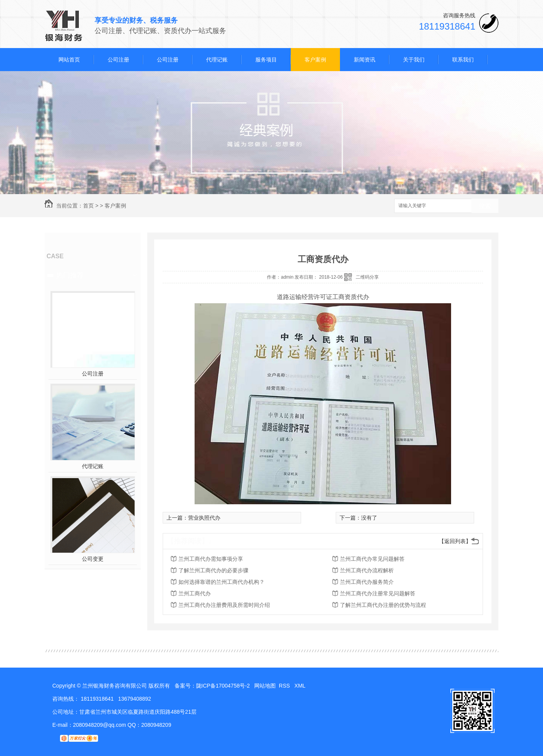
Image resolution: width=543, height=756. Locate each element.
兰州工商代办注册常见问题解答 (378, 593)
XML (301, 686)
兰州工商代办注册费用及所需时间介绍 (224, 605)
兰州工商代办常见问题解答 (372, 559)
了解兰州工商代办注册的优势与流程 (383, 605)
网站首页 (69, 60)
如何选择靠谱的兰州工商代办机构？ (222, 582)
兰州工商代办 (195, 593)
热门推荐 (70, 275)
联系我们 (463, 60)
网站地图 (265, 686)
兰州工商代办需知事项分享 (211, 559)
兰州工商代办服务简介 (367, 582)
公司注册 (118, 60)
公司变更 (93, 559)
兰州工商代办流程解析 (367, 570)
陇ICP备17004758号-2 (223, 686)
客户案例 (315, 60)
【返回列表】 (455, 541)
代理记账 (217, 60)
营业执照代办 (204, 518)
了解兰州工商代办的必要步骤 (213, 570)
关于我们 (414, 60)
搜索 (485, 206)
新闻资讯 (365, 60)
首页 (88, 206)
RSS (285, 686)
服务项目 (266, 60)
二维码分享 (367, 277)
